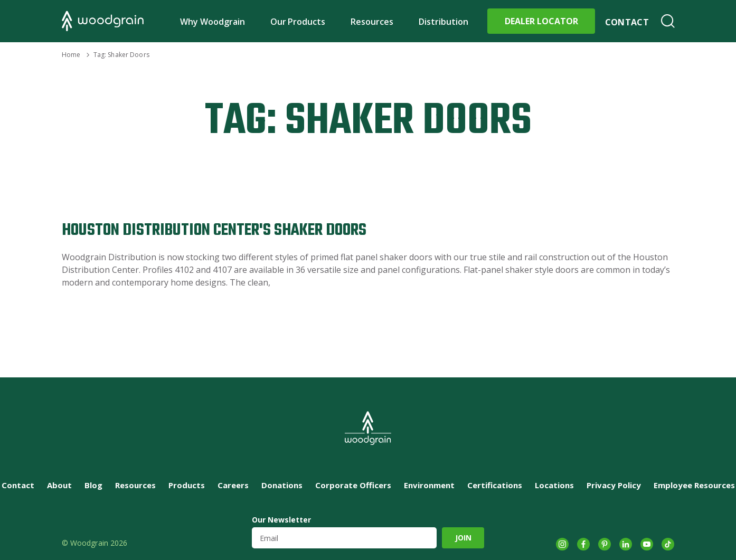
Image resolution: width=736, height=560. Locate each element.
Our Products (298, 22)
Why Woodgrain (213, 22)
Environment (429, 485)
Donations (282, 485)
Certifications (495, 485)
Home (71, 55)
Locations (554, 485)
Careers (233, 485)
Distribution (444, 22)
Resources (372, 22)
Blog (93, 485)
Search (668, 21)
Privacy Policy (614, 485)
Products (187, 485)
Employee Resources (694, 485)
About (59, 485)
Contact (627, 22)
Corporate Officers (353, 485)
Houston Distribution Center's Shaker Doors (214, 230)
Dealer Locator (541, 21)
